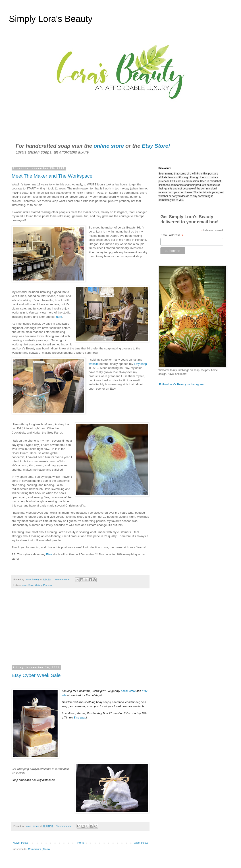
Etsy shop (140, 364)
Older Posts (141, 843)
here (59, 317)
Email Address (172, 235)
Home (81, 843)
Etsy (49, 554)
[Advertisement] (80, 630)
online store (109, 146)
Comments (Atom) (39, 849)
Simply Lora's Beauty (51, 19)
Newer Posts (20, 843)
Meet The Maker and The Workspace (52, 176)
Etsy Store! (156, 146)
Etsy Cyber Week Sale (36, 675)
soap (24, 585)
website (94, 364)
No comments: (63, 579)
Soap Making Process (40, 585)
